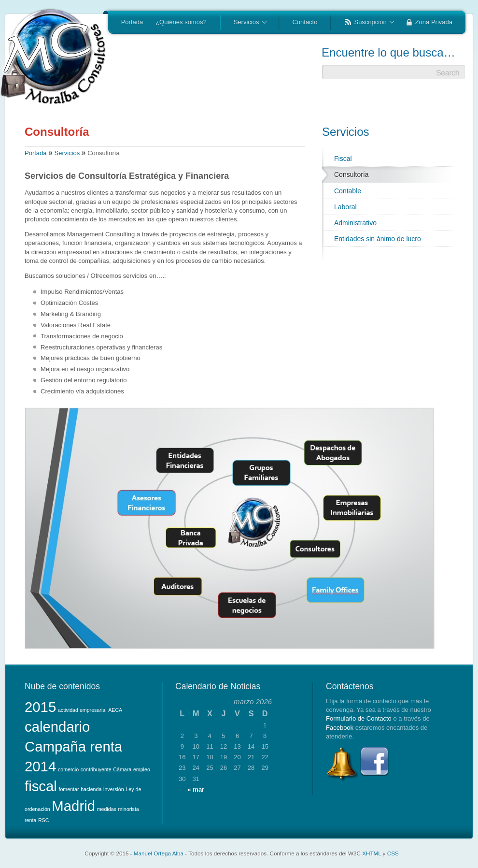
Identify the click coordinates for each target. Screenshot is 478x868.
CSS (393, 853)
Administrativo (355, 223)
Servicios (247, 23)
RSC (44, 820)
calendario (57, 727)
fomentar (69, 789)
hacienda (91, 789)
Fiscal (343, 159)
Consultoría (351, 174)
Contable (348, 191)
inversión (114, 789)
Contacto (305, 22)
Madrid (73, 806)
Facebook (340, 728)
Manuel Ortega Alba (159, 853)
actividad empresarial (82, 710)
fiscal (41, 786)
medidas (107, 809)
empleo (142, 769)
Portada (132, 22)
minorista (129, 809)
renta (30, 820)
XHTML (372, 853)
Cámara (122, 769)
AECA (115, 710)
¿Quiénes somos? (181, 22)
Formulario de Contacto (359, 718)
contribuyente (96, 769)
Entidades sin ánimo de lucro (378, 239)
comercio (68, 769)
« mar (196, 789)
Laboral (345, 207)
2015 (40, 707)
